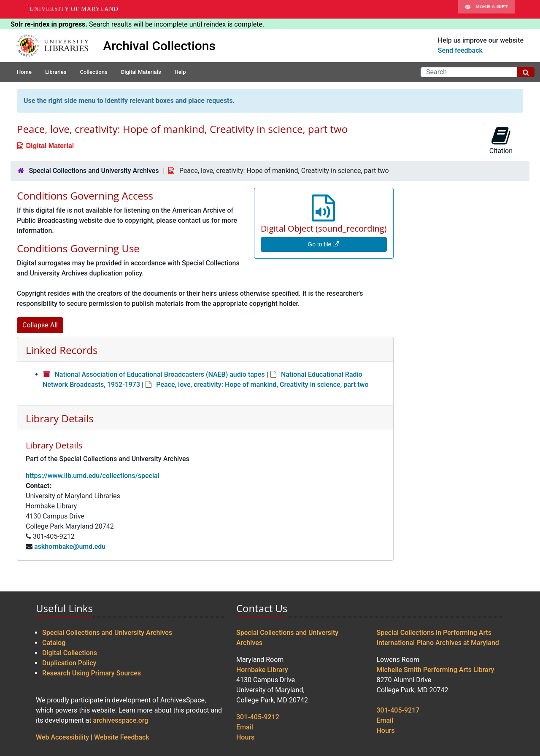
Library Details (60, 418)
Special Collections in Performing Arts (434, 633)
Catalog (54, 643)
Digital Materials (141, 72)
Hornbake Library (262, 670)
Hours (245, 737)
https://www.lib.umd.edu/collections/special (93, 476)
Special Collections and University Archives (94, 171)
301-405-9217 (398, 710)
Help (180, 72)
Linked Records (62, 350)
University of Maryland (74, 9)
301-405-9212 (258, 717)
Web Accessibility (62, 737)
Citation (501, 140)
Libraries (56, 72)
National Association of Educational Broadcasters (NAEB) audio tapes (159, 374)
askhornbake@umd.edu (70, 547)
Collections (93, 72)
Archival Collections (159, 46)
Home (24, 72)
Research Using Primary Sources (92, 673)
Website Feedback (122, 737)
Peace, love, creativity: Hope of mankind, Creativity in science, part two (262, 385)
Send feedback (460, 50)
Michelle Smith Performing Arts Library (436, 670)
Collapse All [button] (40, 325)
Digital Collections (70, 653)
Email (245, 727)
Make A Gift (486, 9)
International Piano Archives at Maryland (438, 643)
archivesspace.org (120, 720)
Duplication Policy (69, 663)
